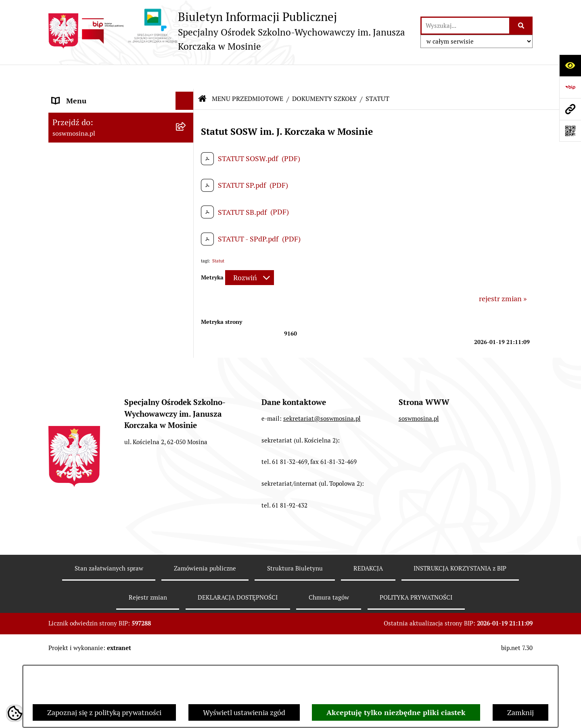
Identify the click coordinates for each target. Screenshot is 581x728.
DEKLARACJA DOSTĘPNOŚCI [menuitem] (99, 430)
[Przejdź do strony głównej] (230, 31)
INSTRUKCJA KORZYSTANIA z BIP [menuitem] (107, 347)
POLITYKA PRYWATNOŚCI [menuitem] (95, 448)
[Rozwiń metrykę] (250, 253)
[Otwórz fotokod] (570, 131)
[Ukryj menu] (185, 77)
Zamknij (520, 712)
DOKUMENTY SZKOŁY (324, 74)
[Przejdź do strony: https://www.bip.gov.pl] (570, 87)
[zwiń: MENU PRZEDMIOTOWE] (186, 113)
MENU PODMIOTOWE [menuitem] (88, 95)
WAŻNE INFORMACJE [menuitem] (87, 467)
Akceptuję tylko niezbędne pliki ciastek (396, 712)
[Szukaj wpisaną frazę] (521, 26)
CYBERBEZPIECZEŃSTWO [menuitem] (95, 412)
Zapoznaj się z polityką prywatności (104, 712)
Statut (218, 237)
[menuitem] (121, 136)
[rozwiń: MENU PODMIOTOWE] (186, 95)
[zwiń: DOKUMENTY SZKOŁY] (186, 136)
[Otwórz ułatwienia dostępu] (570, 65)
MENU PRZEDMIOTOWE (248, 74)
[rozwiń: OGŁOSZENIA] (186, 230)
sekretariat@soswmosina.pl (322, 569)
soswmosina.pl (419, 569)
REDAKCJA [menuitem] (69, 365)
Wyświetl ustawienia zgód (244, 712)
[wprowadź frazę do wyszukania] (465, 26)
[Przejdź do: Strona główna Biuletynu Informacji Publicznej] (203, 75)
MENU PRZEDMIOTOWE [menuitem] (92, 113)
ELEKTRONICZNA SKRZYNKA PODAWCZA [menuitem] (100, 388)
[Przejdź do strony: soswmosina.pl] (570, 109)
